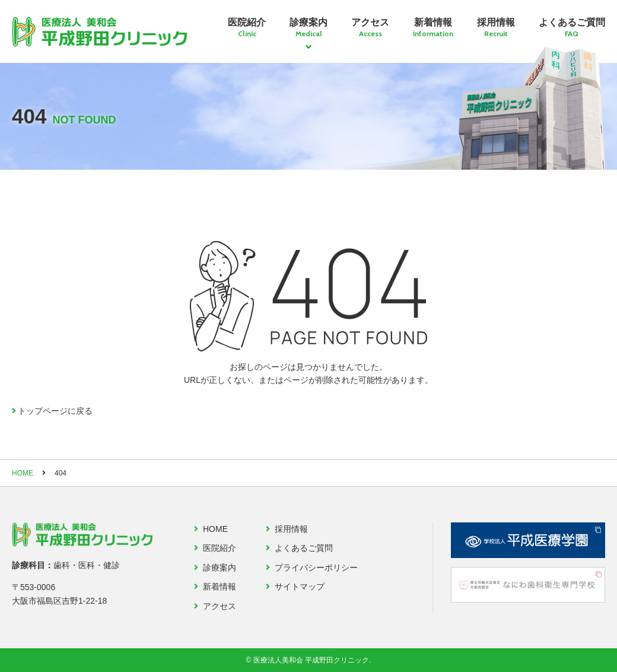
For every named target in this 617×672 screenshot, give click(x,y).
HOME (23, 473)
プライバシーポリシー (316, 568)
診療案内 (308, 28)
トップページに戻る (55, 411)
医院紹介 (247, 28)
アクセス (370, 28)
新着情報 (433, 28)
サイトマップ (300, 587)
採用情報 (496, 28)
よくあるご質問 (572, 28)
